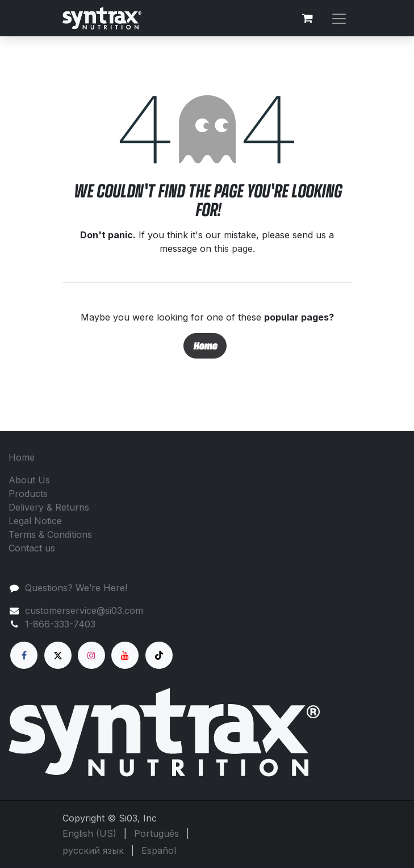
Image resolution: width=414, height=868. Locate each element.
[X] (58, 655)
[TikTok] (159, 655)
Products (28, 494)
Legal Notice (35, 521)
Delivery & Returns (49, 507)
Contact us (32, 548)
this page (233, 248)
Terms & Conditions (50, 534)
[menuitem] (89, 833)
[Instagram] (91, 655)
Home (205, 345)
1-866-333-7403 (60, 624)
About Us (29, 480)
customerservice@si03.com (84, 610)
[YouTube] (125, 655)
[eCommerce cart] (308, 18)
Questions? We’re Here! (76, 588)
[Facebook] (24, 655)
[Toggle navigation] (339, 18)
